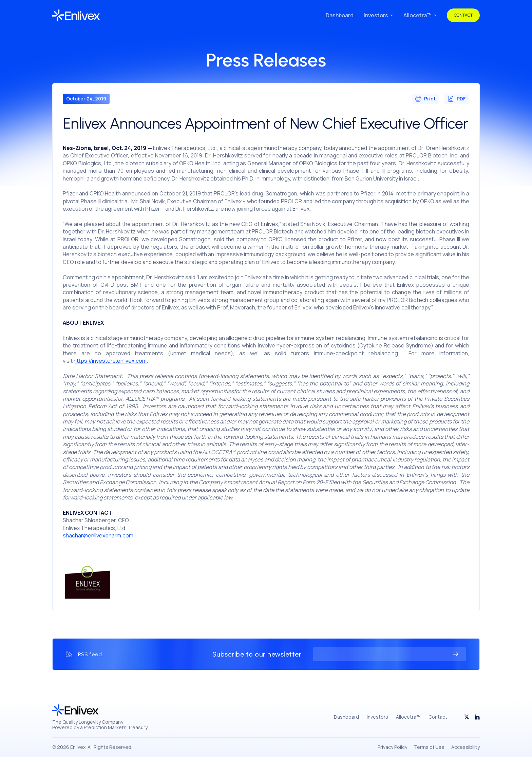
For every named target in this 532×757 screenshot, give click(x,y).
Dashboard (340, 15)
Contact (463, 15)
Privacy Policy (392, 747)
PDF (457, 99)
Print (425, 99)
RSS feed (90, 654)
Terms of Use (429, 747)
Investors (376, 15)
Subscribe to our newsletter (257, 654)
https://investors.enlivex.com (110, 361)
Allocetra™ (417, 15)
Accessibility (465, 747)
